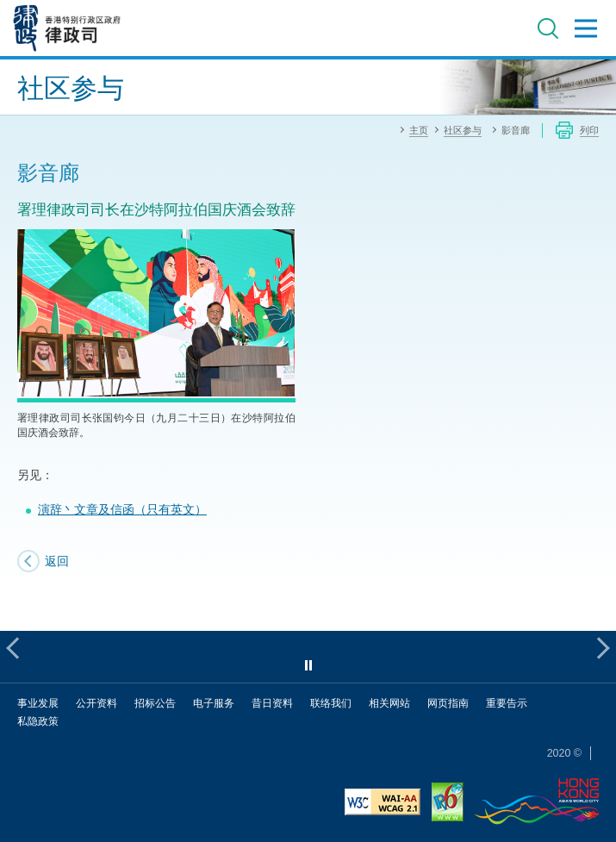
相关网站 (389, 703)
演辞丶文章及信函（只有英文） (122, 509)
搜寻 (548, 28)
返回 (57, 561)
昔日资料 (272, 703)
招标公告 (155, 703)
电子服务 (214, 703)
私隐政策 (38, 721)
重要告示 (507, 703)
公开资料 (96, 703)
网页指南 (448, 703)
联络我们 (331, 703)
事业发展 (38, 703)
